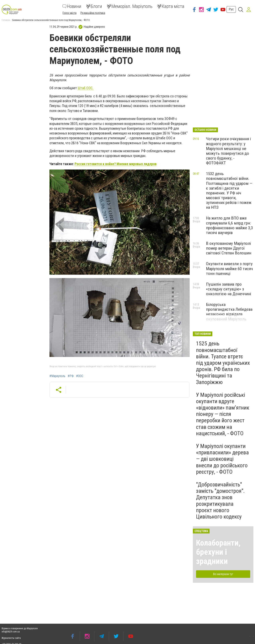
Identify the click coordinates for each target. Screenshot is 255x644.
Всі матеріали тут (223, 574)
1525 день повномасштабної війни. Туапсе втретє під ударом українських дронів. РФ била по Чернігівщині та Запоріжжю (223, 363)
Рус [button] (231, 9)
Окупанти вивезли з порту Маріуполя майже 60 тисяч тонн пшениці (229, 269)
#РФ (71, 376)
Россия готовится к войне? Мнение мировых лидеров (116, 164)
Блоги (94, 6)
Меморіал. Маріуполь (130, 6)
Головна (6, 20)
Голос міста (70, 13)
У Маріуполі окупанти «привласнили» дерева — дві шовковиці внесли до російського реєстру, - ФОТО (222, 459)
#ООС (80, 376)
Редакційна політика (93, 13)
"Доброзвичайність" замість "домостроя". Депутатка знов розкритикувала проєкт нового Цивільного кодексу (220, 501)
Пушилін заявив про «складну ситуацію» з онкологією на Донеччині (229, 289)
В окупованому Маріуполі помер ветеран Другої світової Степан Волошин (229, 248)
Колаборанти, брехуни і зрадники (218, 552)
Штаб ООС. (86, 88)
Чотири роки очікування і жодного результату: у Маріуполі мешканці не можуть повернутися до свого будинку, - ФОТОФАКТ (228, 151)
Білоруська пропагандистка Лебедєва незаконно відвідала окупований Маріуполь (229, 312)
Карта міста (171, 6)
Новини (72, 6)
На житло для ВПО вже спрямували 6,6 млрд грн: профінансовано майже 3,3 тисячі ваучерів (229, 225)
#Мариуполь (57, 376)
